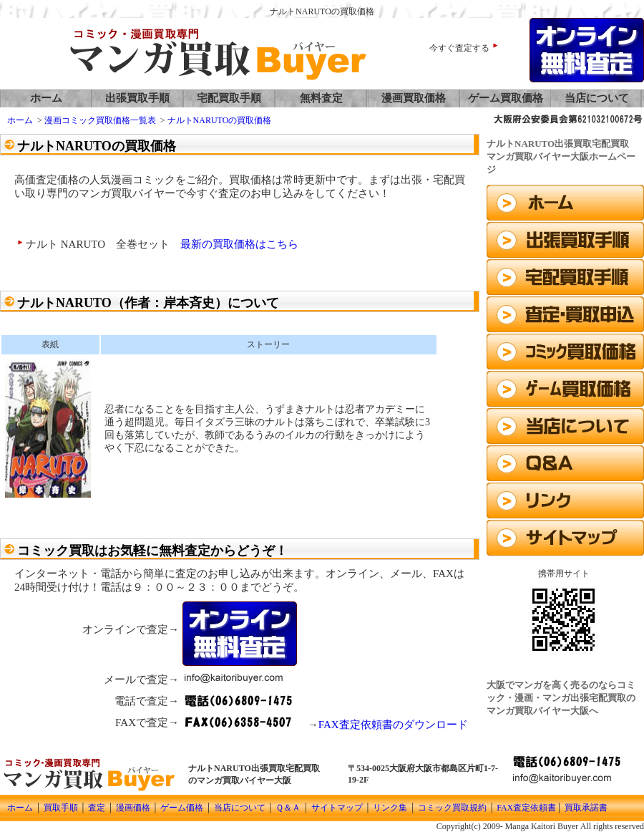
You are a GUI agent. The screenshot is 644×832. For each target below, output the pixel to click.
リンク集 (390, 808)
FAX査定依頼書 (526, 808)
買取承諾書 (586, 808)
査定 (97, 808)
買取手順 (61, 808)
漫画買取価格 (414, 98)
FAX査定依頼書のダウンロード (393, 725)
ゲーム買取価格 (506, 98)
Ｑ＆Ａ (288, 808)
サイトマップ (336, 808)
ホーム (46, 98)
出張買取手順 (137, 98)
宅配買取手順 (229, 98)
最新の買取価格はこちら (239, 244)
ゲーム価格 (181, 808)
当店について (597, 98)
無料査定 (321, 98)
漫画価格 (133, 808)
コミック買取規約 (452, 808)
